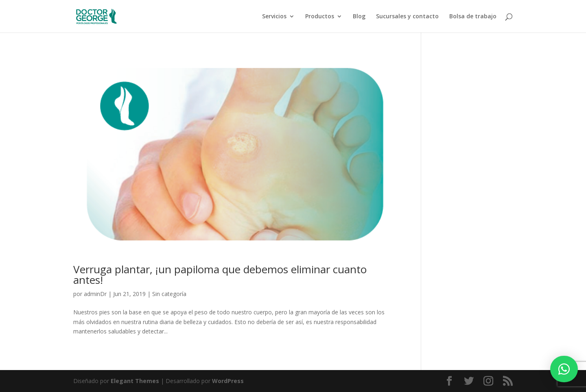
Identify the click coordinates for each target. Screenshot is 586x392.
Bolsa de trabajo (473, 17)
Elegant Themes (135, 381)
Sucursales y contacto (407, 17)
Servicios (274, 17)
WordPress (228, 381)
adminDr (95, 294)
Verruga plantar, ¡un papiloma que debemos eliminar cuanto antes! (220, 274)
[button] (564, 369)
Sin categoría (169, 294)
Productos (320, 17)
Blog (359, 17)
